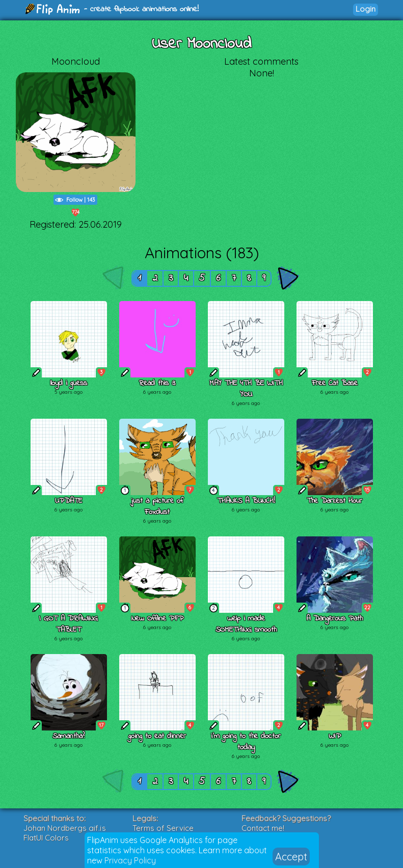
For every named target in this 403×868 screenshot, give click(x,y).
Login (366, 9)
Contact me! (263, 828)
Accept (291, 857)
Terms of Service (163, 828)
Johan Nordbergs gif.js (65, 828)
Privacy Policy (130, 860)
